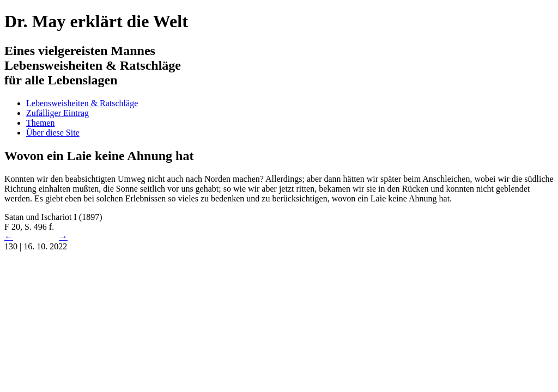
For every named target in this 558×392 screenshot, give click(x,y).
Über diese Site (53, 133)
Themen (40, 123)
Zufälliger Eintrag (57, 113)
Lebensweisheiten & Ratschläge (82, 103)
